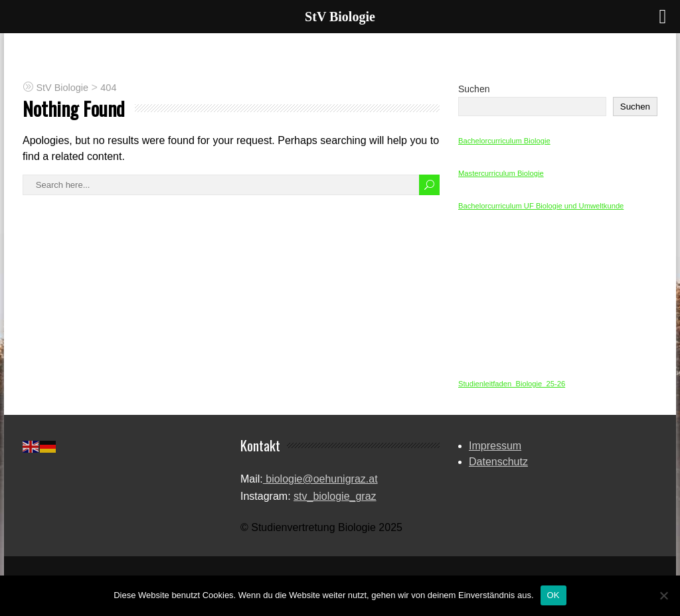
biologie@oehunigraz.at (320, 479)
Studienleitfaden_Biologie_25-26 (512, 384)
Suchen (474, 89)
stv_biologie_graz (335, 496)
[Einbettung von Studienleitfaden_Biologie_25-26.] (558, 297)
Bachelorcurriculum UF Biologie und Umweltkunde (541, 206)
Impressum (495, 446)
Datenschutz (498, 462)
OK (553, 595)
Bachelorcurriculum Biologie (504, 141)
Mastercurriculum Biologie (501, 173)
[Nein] (663, 595)
